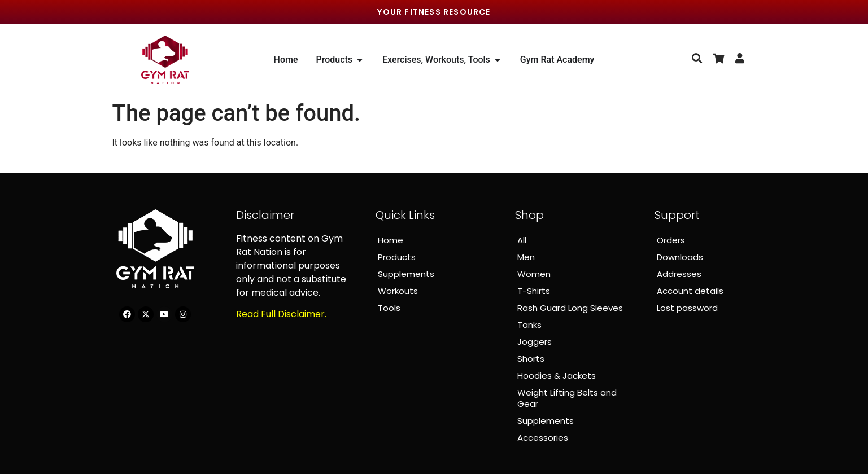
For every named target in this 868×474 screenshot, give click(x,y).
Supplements (406, 274)
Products (397, 257)
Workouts (398, 291)
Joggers (535, 342)
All (522, 240)
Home (391, 240)
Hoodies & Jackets (557, 376)
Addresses (679, 274)
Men (526, 257)
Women (534, 274)
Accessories (543, 438)
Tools (389, 308)
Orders (671, 240)
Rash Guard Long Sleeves (570, 308)
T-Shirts (534, 291)
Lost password (687, 308)
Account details (690, 291)
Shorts (531, 359)
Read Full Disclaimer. (281, 314)
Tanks (529, 325)
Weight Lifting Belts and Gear (567, 398)
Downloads (680, 257)
